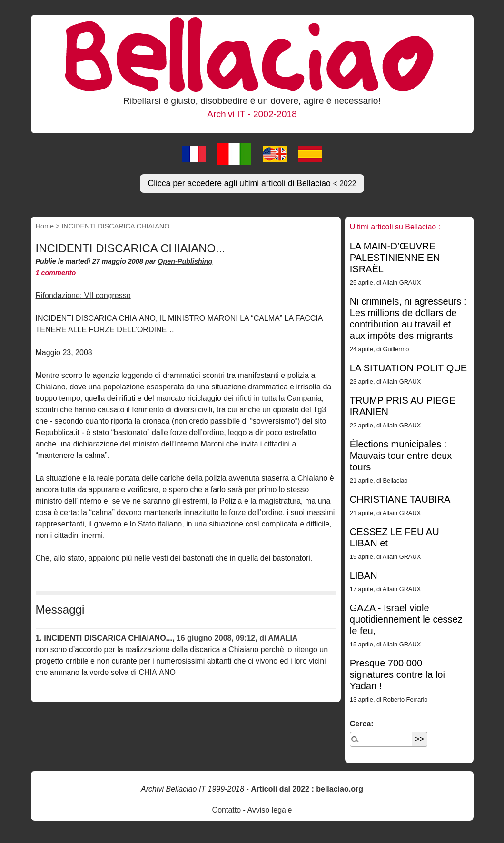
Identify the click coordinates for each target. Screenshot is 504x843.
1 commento (56, 273)
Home (45, 226)
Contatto (227, 810)
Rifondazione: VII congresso (83, 295)
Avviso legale (269, 810)
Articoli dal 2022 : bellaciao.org (307, 789)
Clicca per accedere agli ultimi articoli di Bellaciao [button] (252, 183)
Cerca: (362, 724)
